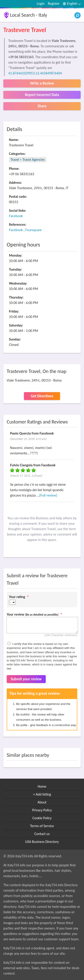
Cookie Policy (42, 818)
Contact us (42, 834)
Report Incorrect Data (42, 95)
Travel (15, 160)
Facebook (16, 216)
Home (42, 786)
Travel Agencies (33, 160)
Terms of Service (42, 826)
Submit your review (26, 679)
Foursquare (33, 230)
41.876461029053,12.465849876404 (35, 73)
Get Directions (42, 396)
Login (41, 3)
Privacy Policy (42, 810)
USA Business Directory (42, 842)
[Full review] (48, 495)
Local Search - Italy (29, 15)
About (42, 802)
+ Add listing (42, 794)
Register (54, 3)
